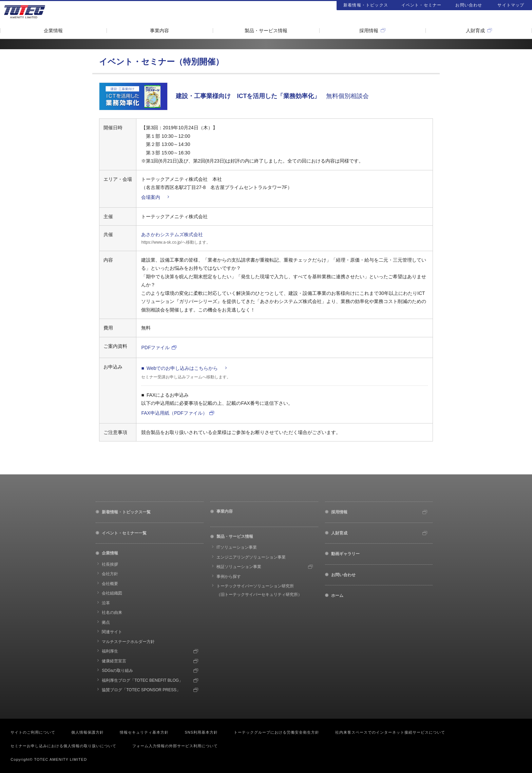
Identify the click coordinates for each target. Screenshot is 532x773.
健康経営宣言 (114, 661)
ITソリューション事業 (237, 547)
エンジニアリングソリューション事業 (251, 557)
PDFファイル (155, 347)
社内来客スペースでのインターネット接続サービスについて (390, 732)
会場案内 (151, 197)
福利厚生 (110, 651)
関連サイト (112, 632)
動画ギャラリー (345, 554)
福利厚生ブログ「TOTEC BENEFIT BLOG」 (142, 680)
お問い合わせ (469, 5)
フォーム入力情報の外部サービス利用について (175, 746)
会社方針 (110, 574)
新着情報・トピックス (366, 5)
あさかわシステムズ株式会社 (172, 234)
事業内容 (159, 31)
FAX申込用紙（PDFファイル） (174, 413)
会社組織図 (112, 593)
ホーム (337, 596)
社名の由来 (112, 612)
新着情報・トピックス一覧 (126, 512)
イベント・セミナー (422, 5)
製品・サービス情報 (266, 31)
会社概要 (110, 584)
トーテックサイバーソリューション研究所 (259, 590)
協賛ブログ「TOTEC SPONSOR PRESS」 (141, 690)
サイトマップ (511, 5)
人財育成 (475, 31)
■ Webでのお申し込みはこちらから (179, 368)
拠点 (106, 622)
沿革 (106, 603)
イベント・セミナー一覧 (124, 533)
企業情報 (53, 31)
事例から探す (229, 577)
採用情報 (369, 31)
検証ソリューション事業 (239, 567)
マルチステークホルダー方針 (128, 642)
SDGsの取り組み (117, 671)
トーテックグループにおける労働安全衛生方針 (277, 732)
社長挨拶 (110, 564)
